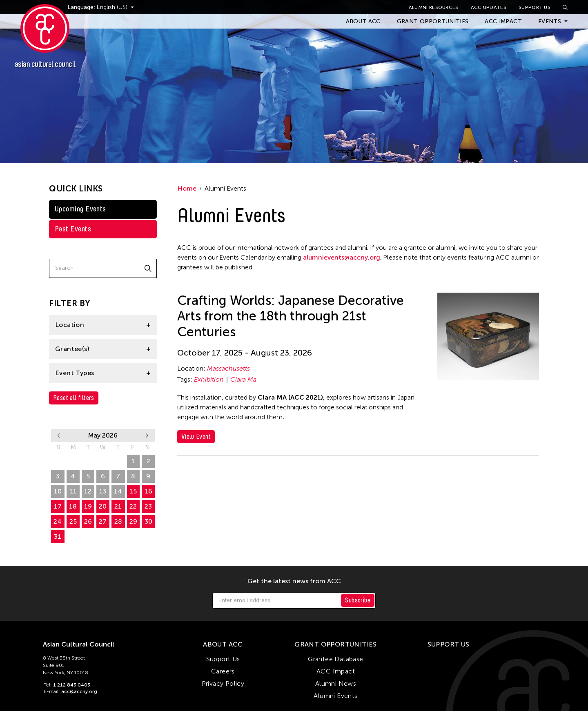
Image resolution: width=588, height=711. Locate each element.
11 (73, 491)
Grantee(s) (72, 349)
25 (73, 521)
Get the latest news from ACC (294, 581)
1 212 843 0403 (72, 685)
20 (103, 506)
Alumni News (336, 683)
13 (103, 491)
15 (133, 491)
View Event (196, 437)
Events (550, 21)
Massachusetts (228, 368)
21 (118, 506)
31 (58, 537)
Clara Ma (243, 379)
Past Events (73, 229)
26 (58, 461)
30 (118, 461)
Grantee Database (335, 659)
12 (88, 491)
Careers (223, 671)
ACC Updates (489, 7)
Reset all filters (74, 398)
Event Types (75, 373)
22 (133, 506)
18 (73, 506)
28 (88, 461)
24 (58, 521)
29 (103, 461)
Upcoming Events (80, 209)
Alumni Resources (434, 7)
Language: (97, 7)
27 (73, 461)
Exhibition (209, 379)
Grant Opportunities (433, 21)
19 (88, 506)
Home (187, 188)
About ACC (363, 21)
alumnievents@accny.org (342, 257)
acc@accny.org (79, 691)
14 (118, 491)
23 (148, 506)
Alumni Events (335, 696)
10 (58, 491)
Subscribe (358, 600)
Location (70, 325)
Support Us (535, 7)
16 (148, 491)
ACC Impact (503, 21)
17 (58, 506)
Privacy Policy (223, 683)
